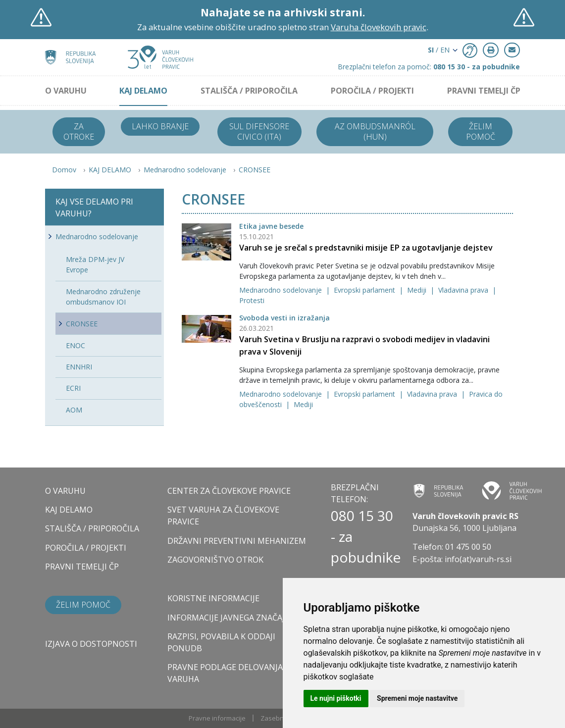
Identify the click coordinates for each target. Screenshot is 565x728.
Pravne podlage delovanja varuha (225, 673)
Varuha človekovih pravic (379, 27)
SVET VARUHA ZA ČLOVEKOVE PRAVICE (223, 516)
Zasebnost (277, 718)
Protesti (252, 300)
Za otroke (79, 131)
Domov (64, 170)
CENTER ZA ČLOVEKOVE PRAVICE (229, 491)
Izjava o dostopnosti (91, 644)
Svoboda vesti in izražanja (284, 318)
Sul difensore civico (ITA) (259, 131)
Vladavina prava (464, 290)
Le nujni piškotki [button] (336, 698)
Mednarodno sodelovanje (185, 170)
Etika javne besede (271, 226)
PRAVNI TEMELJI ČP (484, 91)
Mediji (418, 290)
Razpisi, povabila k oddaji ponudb (221, 642)
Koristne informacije (213, 598)
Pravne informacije (217, 718)
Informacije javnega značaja (229, 618)
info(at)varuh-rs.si (478, 559)
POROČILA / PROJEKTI (372, 91)
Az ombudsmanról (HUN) (375, 131)
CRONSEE (255, 170)
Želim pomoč (481, 131)
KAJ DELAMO (143, 91)
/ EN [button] (439, 50)
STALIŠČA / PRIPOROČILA (249, 91)
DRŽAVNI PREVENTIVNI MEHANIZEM (237, 541)
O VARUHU (66, 91)
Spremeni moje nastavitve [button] (417, 698)
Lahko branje (160, 126)
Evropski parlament (365, 290)
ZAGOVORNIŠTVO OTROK (215, 560)
